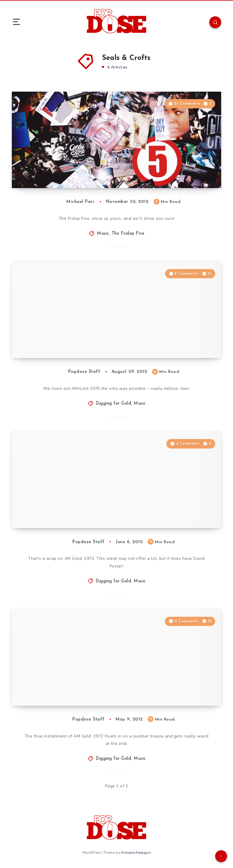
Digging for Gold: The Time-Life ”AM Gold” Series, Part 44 (73, 690)
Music (103, 234)
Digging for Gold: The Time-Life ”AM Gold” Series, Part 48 (73, 512)
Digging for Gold (113, 404)
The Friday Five (128, 234)
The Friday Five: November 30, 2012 (72, 176)
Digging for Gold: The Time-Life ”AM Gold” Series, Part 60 (73, 342)
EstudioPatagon (136, 853)
